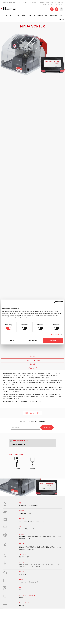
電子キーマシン (15, 15)
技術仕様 (32, 356)
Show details (55, 335)
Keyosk (61, 20)
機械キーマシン (27, 15)
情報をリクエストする (32, 413)
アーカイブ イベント (34, 2)
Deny (12, 340)
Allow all (53, 340)
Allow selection (32, 340)
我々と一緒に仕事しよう (57, 4)
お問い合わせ (46, 4)
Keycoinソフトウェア (57, 15)
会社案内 (5, 2)
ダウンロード (32, 368)
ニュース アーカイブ (22, 2)
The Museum (12, 2)
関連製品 (32, 364)
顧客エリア (60, 2)
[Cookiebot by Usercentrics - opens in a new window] (55, 302)
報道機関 (42, 2)
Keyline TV (53, 2)
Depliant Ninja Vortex (19, 444)
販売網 (48, 2)
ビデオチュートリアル (32, 360)
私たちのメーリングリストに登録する (32, 421)
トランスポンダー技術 (41, 15)
